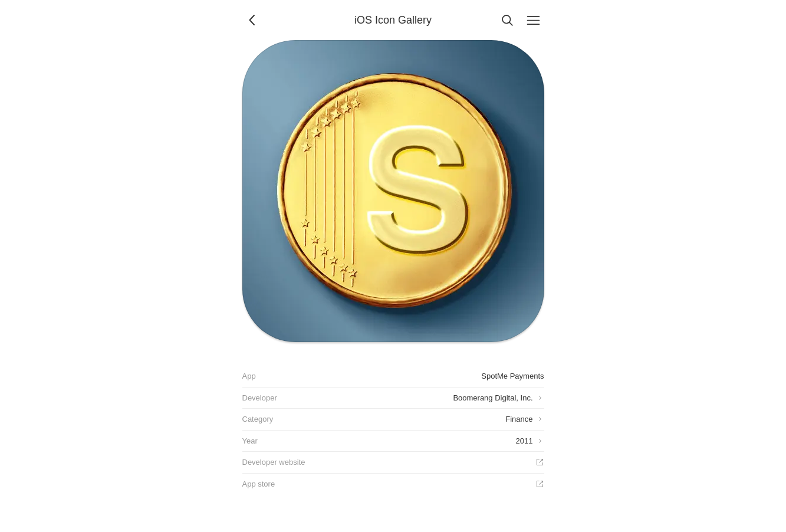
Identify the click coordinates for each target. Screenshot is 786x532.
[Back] (253, 20)
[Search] (508, 20)
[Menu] (534, 20)
